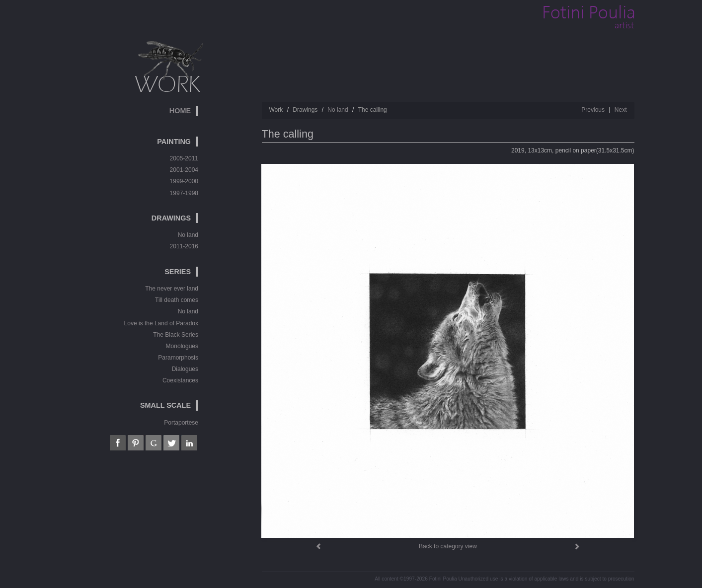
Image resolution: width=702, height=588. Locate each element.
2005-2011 (184, 158)
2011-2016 (184, 246)
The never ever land (172, 289)
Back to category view (448, 546)
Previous (593, 110)
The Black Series (176, 335)
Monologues (182, 346)
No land (188, 235)
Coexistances (180, 380)
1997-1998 (184, 193)
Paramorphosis (178, 358)
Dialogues (185, 369)
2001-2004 (184, 170)
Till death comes (177, 300)
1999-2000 (184, 181)
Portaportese (181, 423)
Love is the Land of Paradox (161, 323)
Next (621, 110)
